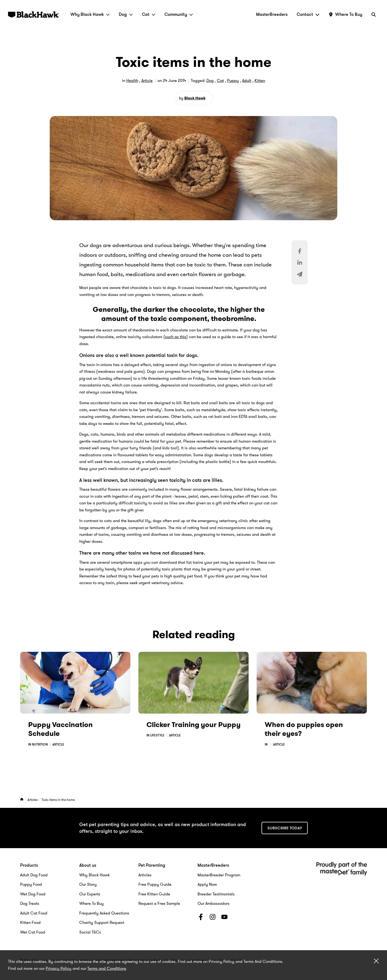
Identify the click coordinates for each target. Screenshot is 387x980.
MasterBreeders (272, 14)
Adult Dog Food (34, 875)
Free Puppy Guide (155, 884)
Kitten (260, 81)
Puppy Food (31, 884)
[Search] (374, 14)
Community (179, 14)
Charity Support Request (102, 923)
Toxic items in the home (58, 800)
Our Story (88, 884)
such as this (176, 337)
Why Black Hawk (90, 14)
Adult (247, 81)
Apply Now (207, 884)
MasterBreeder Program (219, 875)
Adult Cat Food (34, 913)
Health (132, 81)
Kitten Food (30, 923)
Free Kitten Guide (154, 894)
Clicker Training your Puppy (193, 725)
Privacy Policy (59, 968)
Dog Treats (30, 903)
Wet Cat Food (33, 932)
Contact (308, 14)
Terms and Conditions (107, 968)
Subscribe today (285, 828)
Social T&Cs (90, 932)
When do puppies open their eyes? (304, 729)
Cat (149, 14)
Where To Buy (92, 903)
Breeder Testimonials (216, 894)
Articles (33, 800)
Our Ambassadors (214, 903)
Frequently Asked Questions (104, 913)
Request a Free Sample (159, 903)
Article (147, 81)
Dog (126, 14)
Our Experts (90, 894)
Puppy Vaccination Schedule (60, 729)
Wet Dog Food (33, 894)
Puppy (233, 81)
